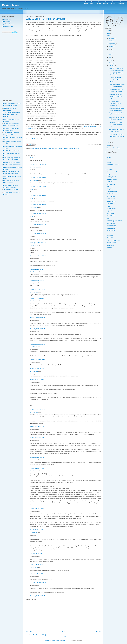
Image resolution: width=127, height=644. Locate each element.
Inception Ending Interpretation (12, 162)
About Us (113, 3)
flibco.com (110, 248)
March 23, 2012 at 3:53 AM (37, 329)
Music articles (7, 22)
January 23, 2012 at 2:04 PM (38, 196)
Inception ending (111, 226)
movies (109, 155)
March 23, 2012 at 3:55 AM (37, 344)
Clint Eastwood (111, 184)
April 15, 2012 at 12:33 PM (37, 409)
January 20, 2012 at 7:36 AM (38, 187)
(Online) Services (8, 26)
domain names (47, 149)
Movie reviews (7, 19)
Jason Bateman (111, 228)
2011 (109, 143)
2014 (109, 30)
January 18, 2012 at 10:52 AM (38, 164)
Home (64, 632)
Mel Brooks (110, 235)
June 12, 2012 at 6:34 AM (37, 509)
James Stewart (111, 199)
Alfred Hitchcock (111, 209)
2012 (109, 36)
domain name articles (52, 139)
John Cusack (110, 213)
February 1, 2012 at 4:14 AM (38, 243)
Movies (86, 3)
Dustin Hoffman (111, 194)
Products (98, 3)
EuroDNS (66, 149)
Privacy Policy (63, 637)
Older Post (98, 632)
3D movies (110, 170)
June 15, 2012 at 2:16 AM (37, 554)
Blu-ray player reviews (113, 172)
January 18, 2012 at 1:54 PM (38, 178)
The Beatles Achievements (11, 190)
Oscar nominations (112, 179)
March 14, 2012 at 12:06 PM (38, 289)
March (111, 60)
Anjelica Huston (111, 211)
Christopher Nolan (112, 191)
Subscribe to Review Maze (113, 148)
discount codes (39, 149)
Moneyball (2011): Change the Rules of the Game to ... (116, 136)
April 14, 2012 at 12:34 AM (37, 368)
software (109, 162)
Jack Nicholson (111, 196)
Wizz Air (109, 218)
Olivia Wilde (110, 238)
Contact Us (121, 3)
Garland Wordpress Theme (52, 640)
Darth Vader (110, 187)
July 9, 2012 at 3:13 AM (37, 574)
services (71, 149)
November (112, 38)
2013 (109, 33)
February (111, 63)
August (111, 47)
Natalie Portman (111, 201)
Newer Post (29, 632)
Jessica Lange (111, 231)
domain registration (57, 149)
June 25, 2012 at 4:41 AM (37, 565)
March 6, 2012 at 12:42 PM (38, 269)
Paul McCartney (111, 216)
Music (92, 3)
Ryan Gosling (110, 245)
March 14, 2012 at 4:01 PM (38, 298)
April (110, 58)
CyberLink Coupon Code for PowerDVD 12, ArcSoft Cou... (116, 96)
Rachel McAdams (112, 243)
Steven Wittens (65, 640)
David (32, 158)
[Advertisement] (10, 67)
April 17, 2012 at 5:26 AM (37, 438)
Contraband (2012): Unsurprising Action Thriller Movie (115, 103)
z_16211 (76, 149)
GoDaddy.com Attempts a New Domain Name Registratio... (115, 80)
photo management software (115, 221)
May (110, 55)
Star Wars (109, 182)
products (109, 160)
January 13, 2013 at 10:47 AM (38, 583)
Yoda (108, 206)
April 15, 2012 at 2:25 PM (37, 427)
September (112, 44)
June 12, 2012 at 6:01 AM (37, 457)
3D (108, 167)
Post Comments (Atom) (39, 635)
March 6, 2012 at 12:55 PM (38, 280)
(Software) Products (9, 24)
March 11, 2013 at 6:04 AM (37, 596)
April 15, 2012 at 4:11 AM (37, 380)
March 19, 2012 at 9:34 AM (37, 318)
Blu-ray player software (113, 165)
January (111, 66)
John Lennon (110, 233)
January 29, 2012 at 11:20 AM (38, 234)
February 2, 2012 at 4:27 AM (38, 256)
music (108, 174)
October (111, 41)
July (110, 49)
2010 (109, 145)
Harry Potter (110, 189)
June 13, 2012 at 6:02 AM (37, 530)
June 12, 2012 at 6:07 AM (37, 468)
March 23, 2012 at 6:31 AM (37, 359)
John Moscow (34, 167)
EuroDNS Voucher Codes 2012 (12, 151)
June (110, 52)
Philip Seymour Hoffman (113, 240)
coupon (32, 149)
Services (105, 3)
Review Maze (11, 5)
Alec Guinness (111, 223)
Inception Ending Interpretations (12, 165)
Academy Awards (112, 177)
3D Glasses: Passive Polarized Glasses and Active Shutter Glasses (12, 115)
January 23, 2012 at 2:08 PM (38, 205)
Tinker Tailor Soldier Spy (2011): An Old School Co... (115, 125)
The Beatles (110, 204)
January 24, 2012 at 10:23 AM (38, 214)
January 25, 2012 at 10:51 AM (38, 225)
